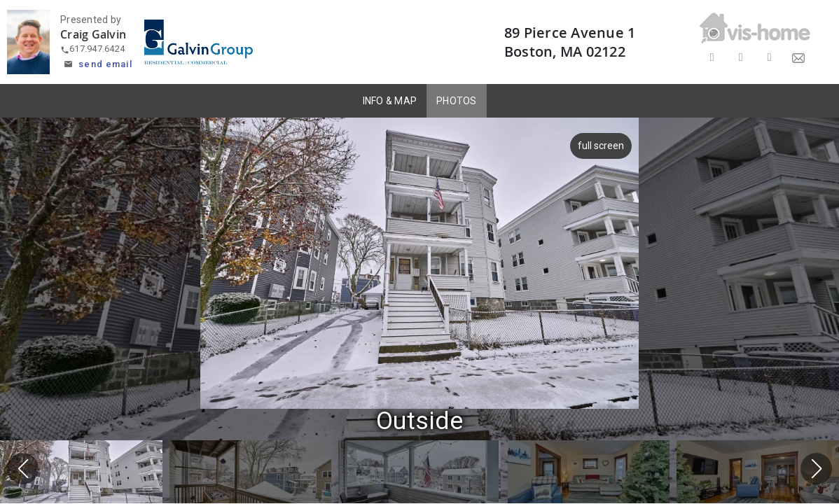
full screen (601, 146)
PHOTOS (457, 101)
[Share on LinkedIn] (769, 58)
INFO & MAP (390, 101)
